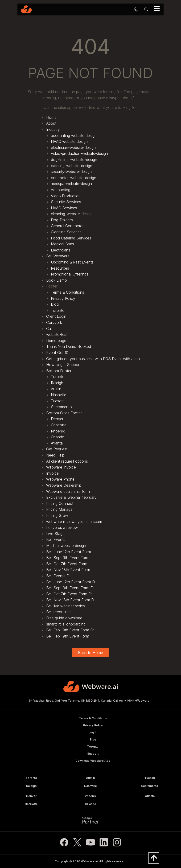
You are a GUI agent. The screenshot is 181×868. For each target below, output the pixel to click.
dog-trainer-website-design (74, 160)
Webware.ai (89, 861)
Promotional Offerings (70, 274)
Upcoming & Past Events (72, 262)
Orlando (58, 437)
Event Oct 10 (57, 353)
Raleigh (57, 383)
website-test (57, 334)
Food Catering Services (71, 238)
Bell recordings (59, 612)
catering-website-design (72, 166)
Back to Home (90, 653)
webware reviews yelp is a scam (74, 522)
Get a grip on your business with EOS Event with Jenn (93, 359)
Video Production (66, 196)
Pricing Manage (59, 509)
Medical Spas (62, 244)
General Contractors (68, 226)
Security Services (66, 202)
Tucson (57, 401)
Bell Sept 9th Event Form (68, 558)
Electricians (61, 250)
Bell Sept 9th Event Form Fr (70, 588)
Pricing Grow (57, 515)
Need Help (55, 455)
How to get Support (63, 365)
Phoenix (58, 431)
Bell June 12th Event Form (69, 552)
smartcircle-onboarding (66, 624)
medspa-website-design (71, 184)
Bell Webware (58, 256)
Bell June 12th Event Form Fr (71, 582)
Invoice (52, 473)
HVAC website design (69, 141)
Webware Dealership (64, 485)
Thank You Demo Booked (69, 346)
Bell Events (56, 539)
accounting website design (74, 136)
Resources (60, 268)
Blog (55, 304)
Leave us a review (62, 527)
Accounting (61, 190)
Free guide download (64, 618)
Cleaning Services (66, 232)
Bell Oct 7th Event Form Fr (69, 594)
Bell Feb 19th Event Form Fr (70, 630)
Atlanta (57, 443)
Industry (53, 129)
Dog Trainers (62, 220)
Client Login (56, 316)
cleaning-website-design (72, 214)
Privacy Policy (63, 298)
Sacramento (61, 407)
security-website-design (71, 172)
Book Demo (57, 280)
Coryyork (54, 322)
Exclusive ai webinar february (71, 497)
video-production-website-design (79, 153)
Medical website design (66, 546)
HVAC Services (64, 208)
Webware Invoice (61, 467)
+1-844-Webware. (137, 701)
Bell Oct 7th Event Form (67, 564)
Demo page (56, 341)
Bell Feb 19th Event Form (68, 636)
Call (49, 329)
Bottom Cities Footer (64, 413)
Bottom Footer (59, 371)
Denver (57, 419)
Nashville (59, 395)
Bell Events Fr (58, 576)
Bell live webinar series (66, 606)
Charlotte (59, 425)
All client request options (67, 461)
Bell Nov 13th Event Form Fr (70, 600)
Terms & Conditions (68, 292)
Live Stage (55, 534)
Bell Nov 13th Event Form (68, 570)
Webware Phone (60, 479)
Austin (56, 389)
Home (51, 117)
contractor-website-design (74, 178)
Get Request (57, 449)
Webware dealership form (68, 491)
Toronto (58, 310)
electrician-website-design (73, 148)
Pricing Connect (60, 503)
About (51, 123)
